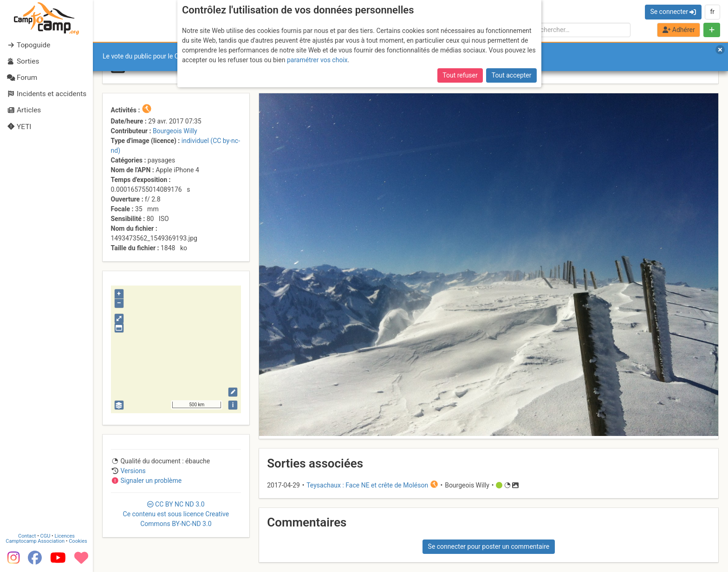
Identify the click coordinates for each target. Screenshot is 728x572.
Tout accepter (512, 75)
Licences (65, 536)
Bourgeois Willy (175, 131)
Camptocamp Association (35, 541)
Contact (27, 536)
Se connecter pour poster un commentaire (489, 546)
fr (712, 12)
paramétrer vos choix (317, 60)
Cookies (78, 541)
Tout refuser (460, 75)
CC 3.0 (176, 514)
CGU (45, 536)
